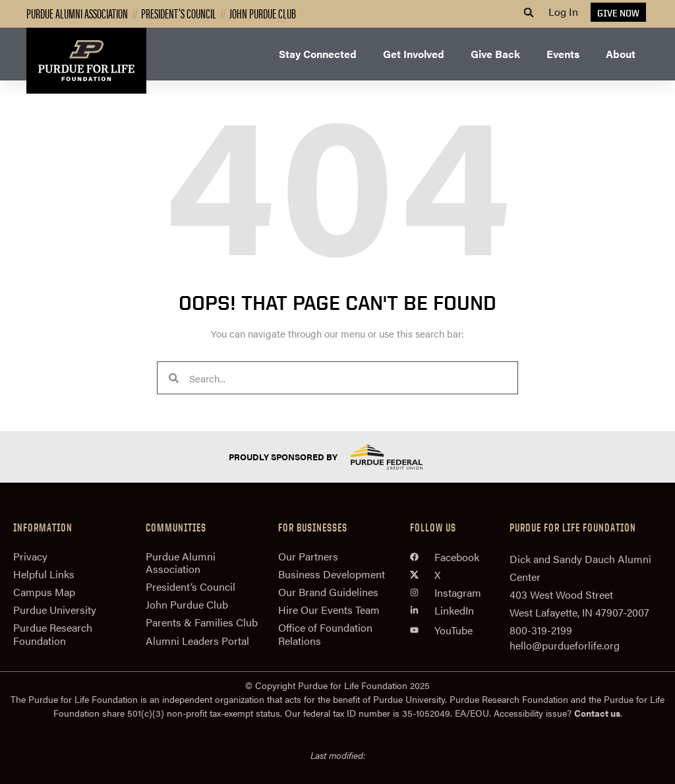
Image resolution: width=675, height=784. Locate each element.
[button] (529, 13)
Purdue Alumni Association (77, 13)
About (621, 54)
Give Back (495, 54)
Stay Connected (318, 54)
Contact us (597, 713)
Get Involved (414, 54)
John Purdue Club (263, 13)
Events (563, 54)
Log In (563, 12)
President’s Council (179, 13)
